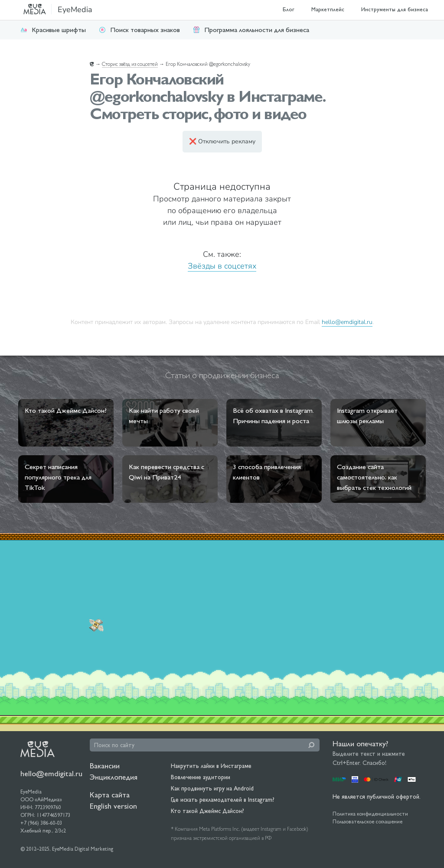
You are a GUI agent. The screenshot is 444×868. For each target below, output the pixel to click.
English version (113, 806)
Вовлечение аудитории (201, 777)
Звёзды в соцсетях (222, 266)
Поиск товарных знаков (139, 30)
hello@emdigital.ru (347, 322)
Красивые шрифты (53, 30)
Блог (289, 9)
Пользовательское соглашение (367, 822)
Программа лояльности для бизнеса (251, 30)
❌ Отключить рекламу (222, 141)
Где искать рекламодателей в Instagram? (223, 800)
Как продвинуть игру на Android (212, 788)
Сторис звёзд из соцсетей (130, 64)
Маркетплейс (328, 9)
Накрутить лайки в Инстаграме (211, 766)
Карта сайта (110, 795)
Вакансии (105, 766)
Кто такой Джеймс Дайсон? (207, 811)
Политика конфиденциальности (370, 814)
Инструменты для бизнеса (395, 9)
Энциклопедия (114, 777)
